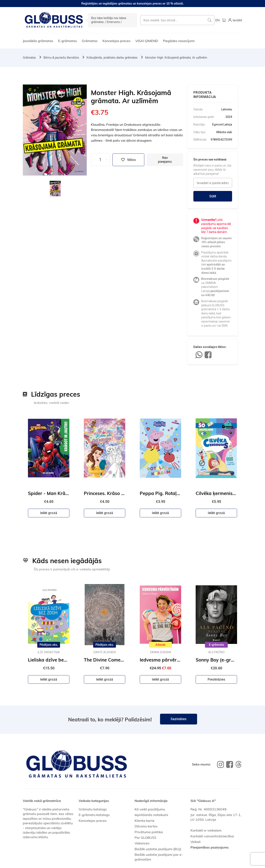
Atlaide (160, 645)
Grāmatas (90, 41)
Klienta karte (145, 821)
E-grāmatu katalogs (94, 815)
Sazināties (179, 719)
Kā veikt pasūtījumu (150, 809)
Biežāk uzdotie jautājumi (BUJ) (158, 849)
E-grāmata (216, 645)
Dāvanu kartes (146, 826)
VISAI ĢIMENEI (147, 41)
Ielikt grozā (49, 513)
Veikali (196, 842)
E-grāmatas (67, 41)
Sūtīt (213, 196)
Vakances (142, 843)
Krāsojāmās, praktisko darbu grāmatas (112, 58)
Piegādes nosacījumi (179, 41)
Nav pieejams (165, 160)
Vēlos (128, 160)
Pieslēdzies (216, 679)
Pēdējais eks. (49, 645)
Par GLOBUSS (145, 838)
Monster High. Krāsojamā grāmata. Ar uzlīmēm (176, 58)
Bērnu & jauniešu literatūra (61, 58)
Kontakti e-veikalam (206, 830)
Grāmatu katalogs (93, 809)
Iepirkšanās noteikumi (151, 815)
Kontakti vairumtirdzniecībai (212, 836)
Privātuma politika (149, 832)
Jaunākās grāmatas (38, 41)
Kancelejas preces (116, 41)
